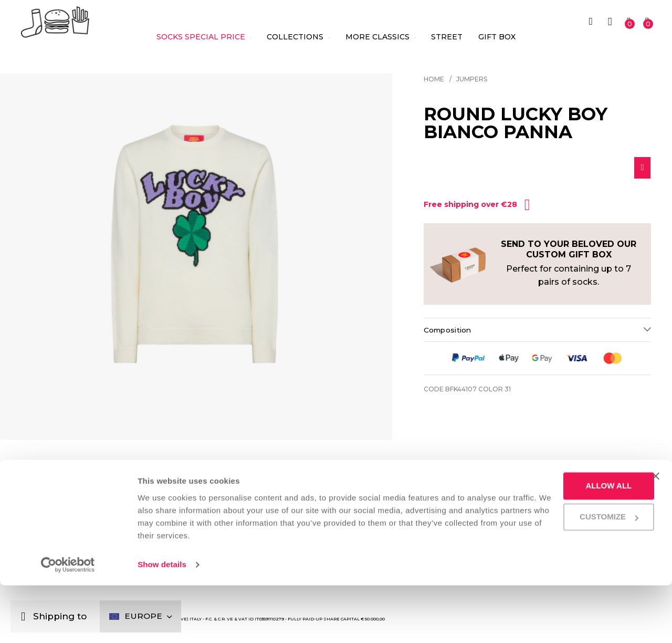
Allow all (565, 543)
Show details (162, 622)
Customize (565, 574)
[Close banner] (656, 534)
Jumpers (472, 79)
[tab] (537, 333)
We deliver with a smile (390, 501)
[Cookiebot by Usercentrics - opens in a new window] (68, 623)
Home (434, 79)
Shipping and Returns (547, 501)
